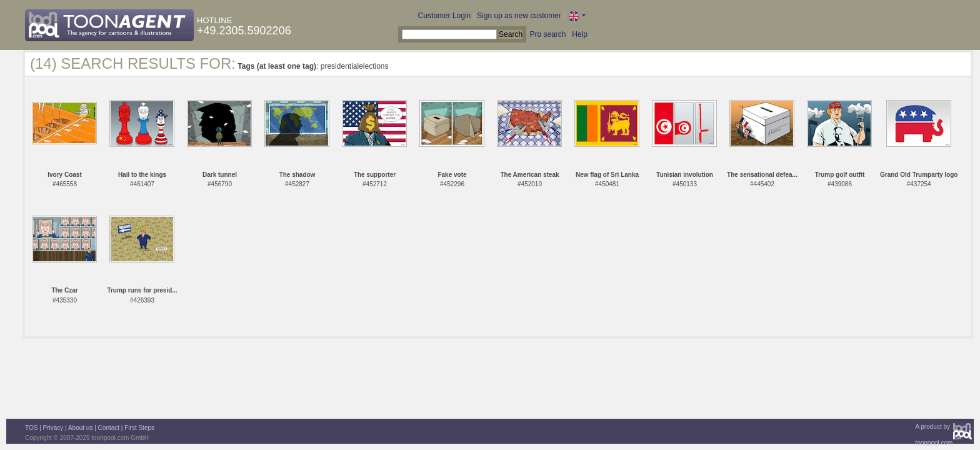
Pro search (547, 34)
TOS (31, 428)
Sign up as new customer (519, 16)
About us (80, 428)
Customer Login (445, 16)
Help (580, 34)
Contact (109, 428)
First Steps (139, 428)
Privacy (53, 428)
